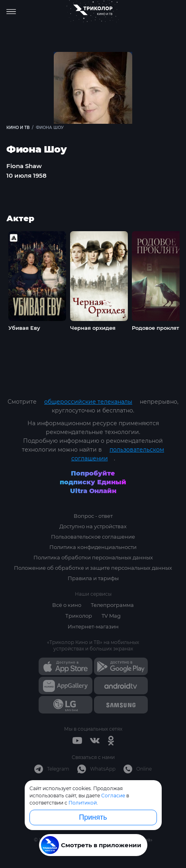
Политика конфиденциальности (93, 547)
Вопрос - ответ (93, 516)
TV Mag (111, 616)
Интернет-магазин (93, 626)
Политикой (83, 803)
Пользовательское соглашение (93, 537)
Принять (93, 817)
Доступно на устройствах (93, 526)
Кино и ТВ (18, 128)
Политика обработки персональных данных (93, 557)
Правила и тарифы (93, 578)
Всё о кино (67, 605)
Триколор (79, 616)
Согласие (113, 796)
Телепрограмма (112, 605)
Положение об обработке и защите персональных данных (93, 568)
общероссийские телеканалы (88, 402)
